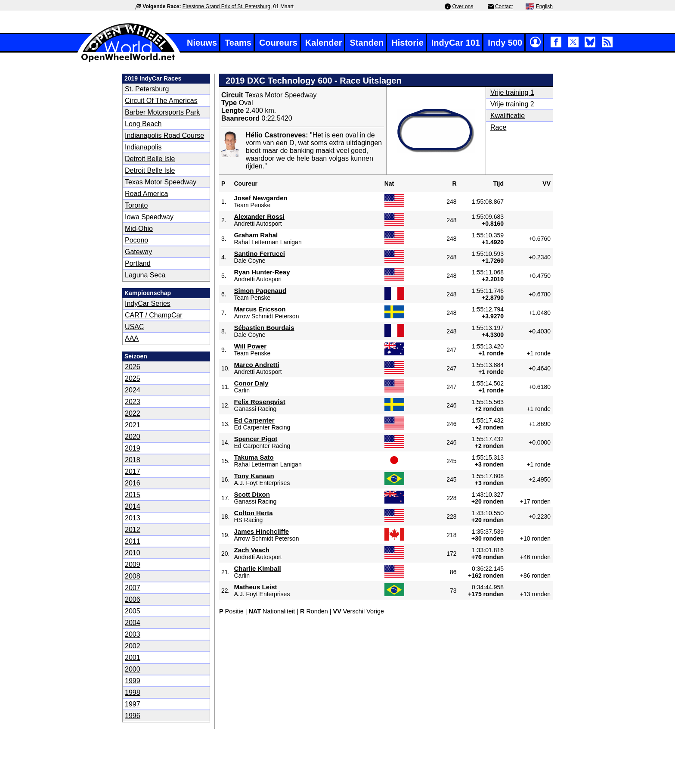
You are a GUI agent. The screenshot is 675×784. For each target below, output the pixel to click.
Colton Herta (253, 513)
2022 (133, 413)
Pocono (136, 240)
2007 (133, 588)
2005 (133, 611)
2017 (133, 471)
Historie (407, 43)
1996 (133, 716)
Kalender (324, 43)
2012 (133, 530)
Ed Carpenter (254, 420)
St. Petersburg (147, 89)
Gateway (138, 252)
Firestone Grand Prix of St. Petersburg (226, 6)
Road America (147, 194)
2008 (133, 576)
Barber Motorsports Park (162, 112)
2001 (133, 658)
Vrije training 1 (512, 92)
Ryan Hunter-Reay (262, 272)
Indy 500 (505, 43)
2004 (133, 623)
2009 (133, 565)
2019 (133, 448)
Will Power (250, 346)
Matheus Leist (255, 587)
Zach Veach (252, 550)
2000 (133, 669)
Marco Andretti (256, 365)
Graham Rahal (256, 235)
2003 (133, 634)
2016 (133, 483)
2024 (133, 390)
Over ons (463, 6)
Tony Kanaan (254, 476)
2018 (133, 460)
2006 (133, 599)
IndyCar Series (148, 303)
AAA (132, 338)
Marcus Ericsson (260, 309)
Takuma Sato (254, 457)
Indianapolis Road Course (164, 135)
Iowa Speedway (149, 217)
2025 (133, 378)
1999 (133, 681)
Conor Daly (251, 383)
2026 (133, 367)
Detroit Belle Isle (150, 159)
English (544, 6)
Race (498, 127)
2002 (133, 646)
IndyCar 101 (456, 43)
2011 (133, 541)
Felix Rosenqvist (259, 402)
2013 (133, 518)
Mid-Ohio (139, 229)
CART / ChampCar (154, 315)
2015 (133, 495)
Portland (138, 263)
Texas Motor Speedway (161, 182)
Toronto (136, 205)
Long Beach (143, 124)
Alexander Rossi (259, 216)
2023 (133, 402)
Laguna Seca (145, 275)
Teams (238, 43)
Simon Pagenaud (260, 291)
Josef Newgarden (260, 198)
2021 (133, 425)
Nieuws (202, 43)
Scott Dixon (252, 494)
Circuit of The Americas (161, 101)
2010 (133, 553)
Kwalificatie (508, 116)
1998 (133, 692)
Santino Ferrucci (259, 254)
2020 (133, 437)
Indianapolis (143, 147)
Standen (367, 43)
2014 (133, 506)
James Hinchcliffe (261, 531)
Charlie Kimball (257, 568)
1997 (133, 704)
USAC (134, 327)
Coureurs (278, 43)
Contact (504, 6)
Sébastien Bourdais (264, 328)
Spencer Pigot (255, 439)
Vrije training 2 (512, 104)
